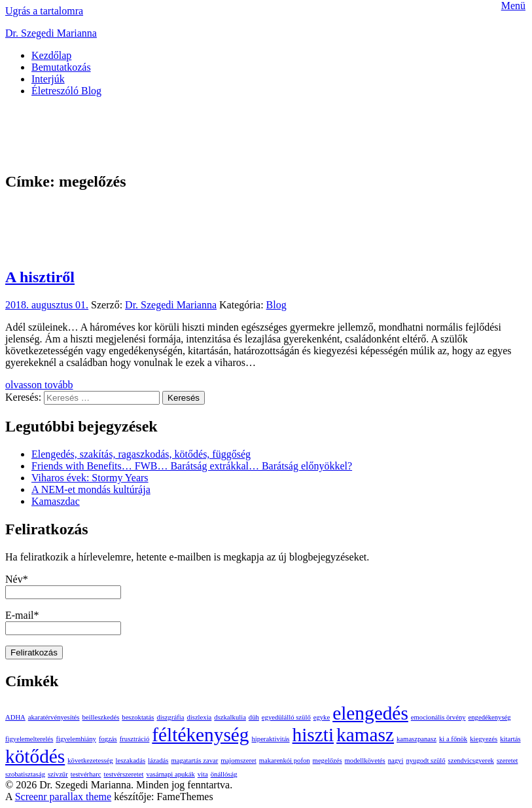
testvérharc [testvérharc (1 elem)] (86, 774)
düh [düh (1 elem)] (254, 717)
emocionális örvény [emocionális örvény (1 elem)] (438, 717)
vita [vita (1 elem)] (203, 774)
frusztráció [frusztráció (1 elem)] (135, 739)
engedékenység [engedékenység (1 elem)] (490, 717)
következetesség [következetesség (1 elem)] (90, 761)
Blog (276, 305)
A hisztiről (40, 277)
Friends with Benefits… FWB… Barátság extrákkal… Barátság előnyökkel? (192, 466)
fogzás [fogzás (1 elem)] (108, 739)
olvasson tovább (39, 385)
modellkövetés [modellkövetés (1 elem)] (365, 761)
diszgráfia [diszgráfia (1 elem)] (170, 717)
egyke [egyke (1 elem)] (322, 717)
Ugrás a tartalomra (44, 11)
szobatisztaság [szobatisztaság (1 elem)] (25, 774)
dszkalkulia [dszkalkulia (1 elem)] (230, 717)
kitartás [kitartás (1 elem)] (510, 739)
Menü (513, 6)
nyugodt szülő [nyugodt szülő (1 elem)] (425, 761)
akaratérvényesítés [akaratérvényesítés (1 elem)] (54, 717)
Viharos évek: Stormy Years (90, 478)
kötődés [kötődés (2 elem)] (35, 756)
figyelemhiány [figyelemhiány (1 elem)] (76, 739)
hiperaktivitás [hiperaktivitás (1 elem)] (271, 739)
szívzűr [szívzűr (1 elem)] (58, 774)
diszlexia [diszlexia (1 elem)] (199, 717)
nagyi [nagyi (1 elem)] (396, 761)
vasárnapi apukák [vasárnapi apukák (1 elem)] (170, 774)
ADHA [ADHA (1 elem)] (15, 717)
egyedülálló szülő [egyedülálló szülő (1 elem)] (286, 717)
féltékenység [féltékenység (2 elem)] (200, 735)
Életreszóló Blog (66, 91)
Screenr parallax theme (63, 797)
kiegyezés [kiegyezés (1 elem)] (484, 739)
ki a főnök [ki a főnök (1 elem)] (453, 739)
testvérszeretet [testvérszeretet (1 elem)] (124, 774)
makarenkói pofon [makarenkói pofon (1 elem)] (285, 761)
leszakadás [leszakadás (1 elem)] (131, 761)
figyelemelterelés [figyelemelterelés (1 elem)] (29, 739)
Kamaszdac (56, 501)
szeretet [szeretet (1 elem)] (507, 761)
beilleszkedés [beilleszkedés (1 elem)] (101, 717)
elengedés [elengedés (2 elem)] (370, 713)
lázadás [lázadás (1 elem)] (158, 761)
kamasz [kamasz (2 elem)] (365, 735)
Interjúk (48, 79)
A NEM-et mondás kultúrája (91, 489)
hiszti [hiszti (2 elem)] (313, 735)
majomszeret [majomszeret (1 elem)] (238, 761)
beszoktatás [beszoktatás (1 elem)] (138, 717)
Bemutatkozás (61, 67)
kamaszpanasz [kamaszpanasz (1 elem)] (417, 739)
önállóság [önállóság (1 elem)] (224, 774)
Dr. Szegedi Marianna (51, 33)
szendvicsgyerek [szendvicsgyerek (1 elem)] (471, 761)
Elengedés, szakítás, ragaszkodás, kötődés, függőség (141, 454)
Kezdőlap (51, 55)
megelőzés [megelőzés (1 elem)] (328, 761)
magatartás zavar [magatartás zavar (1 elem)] (194, 761)
